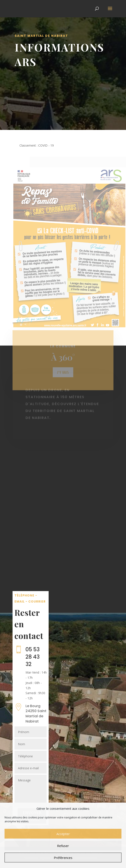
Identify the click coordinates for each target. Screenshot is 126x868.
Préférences (63, 858)
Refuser (63, 846)
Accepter (63, 834)
